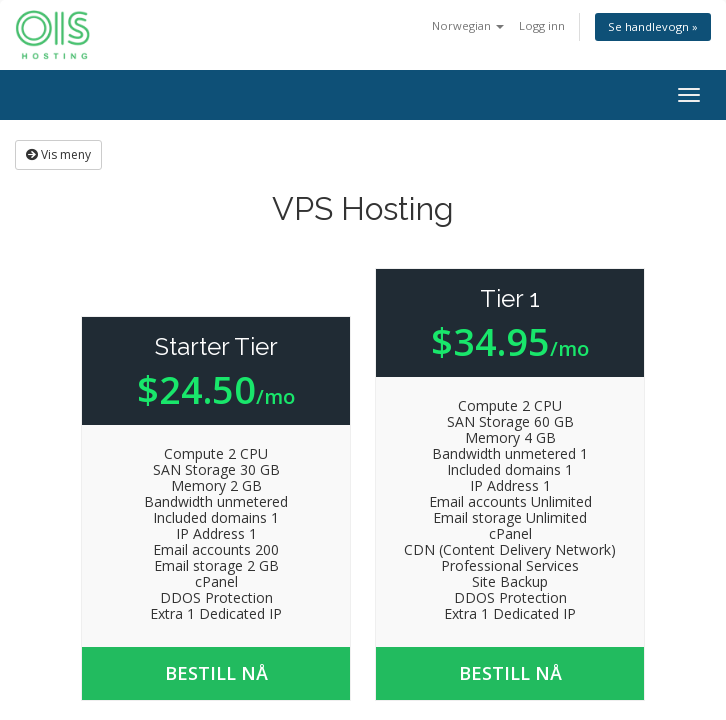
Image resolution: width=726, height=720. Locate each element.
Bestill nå (216, 673)
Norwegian (468, 25)
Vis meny (58, 154)
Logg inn (542, 25)
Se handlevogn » (653, 26)
